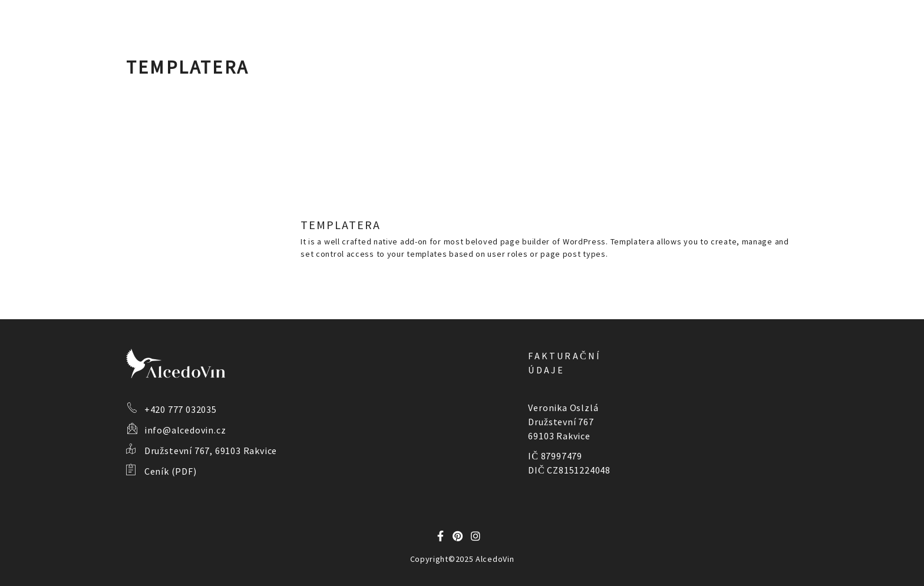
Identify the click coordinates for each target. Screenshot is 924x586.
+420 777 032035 (181, 409)
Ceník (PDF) (171, 471)
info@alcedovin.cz (185, 430)
